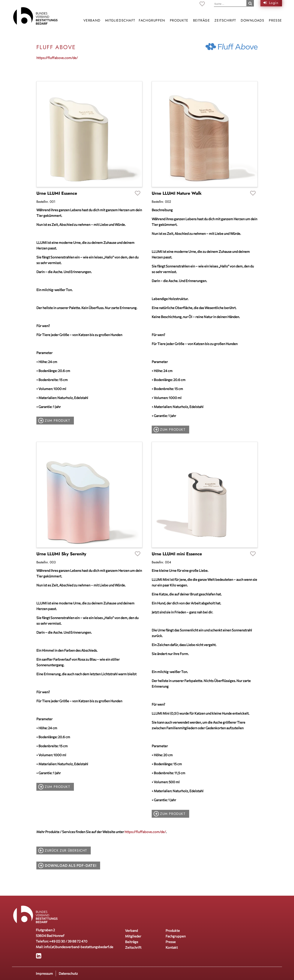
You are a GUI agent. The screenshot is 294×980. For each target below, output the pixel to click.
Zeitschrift (225, 20)
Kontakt (172, 947)
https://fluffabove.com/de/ (57, 58)
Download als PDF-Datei (71, 865)
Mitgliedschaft (120, 20)
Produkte (179, 20)
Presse (275, 20)
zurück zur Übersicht (66, 850)
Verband (92, 20)
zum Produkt (57, 421)
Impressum (44, 973)
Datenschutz (68, 973)
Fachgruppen (152, 20)
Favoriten (138, 194)
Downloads (252, 20)
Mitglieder (133, 936)
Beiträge (202, 20)
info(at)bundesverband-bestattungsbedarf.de (79, 947)
